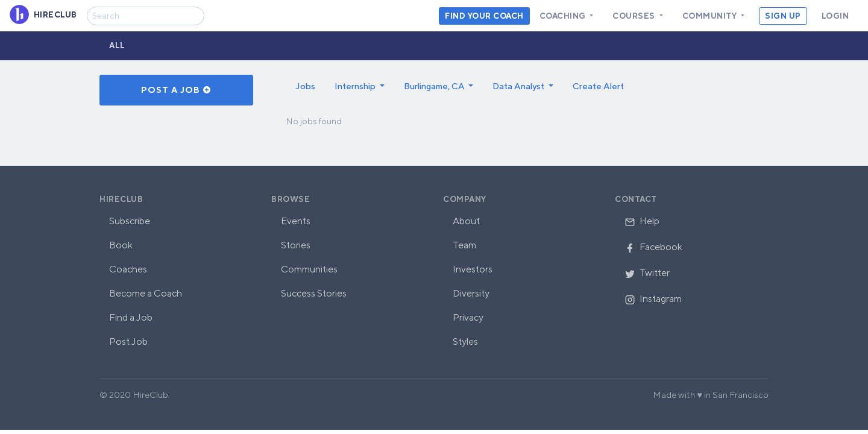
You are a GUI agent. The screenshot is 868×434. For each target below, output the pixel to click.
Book (121, 245)
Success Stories (314, 293)
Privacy (468, 317)
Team (464, 245)
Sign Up (783, 16)
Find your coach (484, 16)
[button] (360, 86)
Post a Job (176, 90)
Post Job (128, 341)
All (117, 46)
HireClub (121, 199)
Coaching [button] (564, 16)
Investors (473, 269)
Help (642, 221)
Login (835, 16)
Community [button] (711, 16)
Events (296, 221)
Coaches (128, 269)
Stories (296, 245)
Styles (465, 341)
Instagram (653, 299)
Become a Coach (146, 293)
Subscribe (130, 221)
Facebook (653, 247)
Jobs (305, 86)
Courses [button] (635, 16)
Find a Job (131, 317)
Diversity (471, 293)
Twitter (647, 273)
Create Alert (598, 86)
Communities (309, 269)
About (466, 221)
